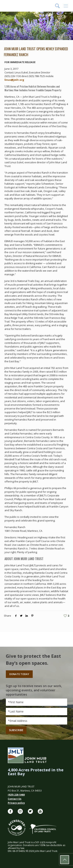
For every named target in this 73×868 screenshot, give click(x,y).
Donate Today (19, 674)
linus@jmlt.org (14, 80)
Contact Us (15, 799)
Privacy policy (16, 803)
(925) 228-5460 (16, 795)
